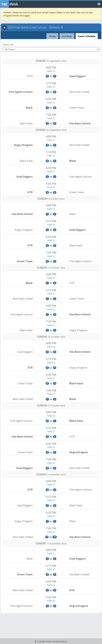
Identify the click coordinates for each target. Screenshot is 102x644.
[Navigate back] (5, 28)
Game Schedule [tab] (87, 36)
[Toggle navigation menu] (99, 4)
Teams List (8, 45)
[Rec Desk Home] (17, 4)
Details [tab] (52, 35)
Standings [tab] (67, 36)
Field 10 (51, 71)
